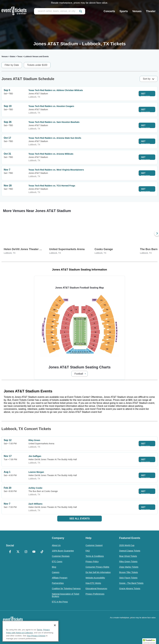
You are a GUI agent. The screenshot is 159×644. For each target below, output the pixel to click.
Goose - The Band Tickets (131, 583)
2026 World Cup (127, 545)
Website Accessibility (95, 578)
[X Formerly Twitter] (18, 552)
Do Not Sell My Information (98, 572)
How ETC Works (93, 583)
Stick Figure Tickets (128, 578)
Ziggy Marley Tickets (129, 567)
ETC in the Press (60, 602)
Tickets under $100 (37, 65)
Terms (40, 630)
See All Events (79, 519)
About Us (56, 545)
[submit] (81, 11)
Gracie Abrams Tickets (130, 589)
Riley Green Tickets (128, 562)
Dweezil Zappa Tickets (130, 551)
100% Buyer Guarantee (63, 551)
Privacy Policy (92, 562)
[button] (149, 641)
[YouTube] (34, 552)
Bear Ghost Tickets (128, 556)
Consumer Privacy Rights (97, 567)
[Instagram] (26, 552)
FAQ (88, 551)
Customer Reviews (61, 556)
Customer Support (94, 545)
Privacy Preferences (95, 594)
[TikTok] (42, 552)
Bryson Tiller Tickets (129, 572)
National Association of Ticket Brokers (65, 595)
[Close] (55, 625)
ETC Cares (57, 562)
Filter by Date (12, 65)
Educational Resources (96, 589)
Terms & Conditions (95, 556)
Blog (54, 567)
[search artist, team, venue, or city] (60, 11)
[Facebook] (10, 552)
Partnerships (58, 583)
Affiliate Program (60, 578)
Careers (56, 572)
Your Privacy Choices (36, 636)
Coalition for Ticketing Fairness (66, 589)
